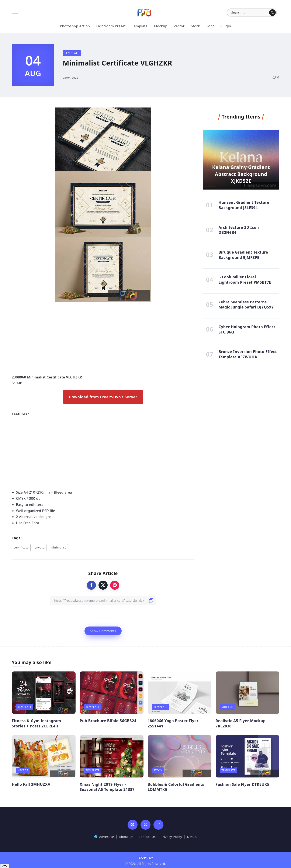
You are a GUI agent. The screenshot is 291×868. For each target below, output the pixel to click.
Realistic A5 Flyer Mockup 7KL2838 (241, 723)
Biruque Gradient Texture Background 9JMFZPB (243, 257)
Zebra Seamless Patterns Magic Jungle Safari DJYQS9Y (246, 308)
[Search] (252, 13)
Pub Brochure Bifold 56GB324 (108, 721)
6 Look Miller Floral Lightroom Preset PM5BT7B (245, 282)
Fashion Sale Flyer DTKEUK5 (242, 784)
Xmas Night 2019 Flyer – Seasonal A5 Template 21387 (107, 787)
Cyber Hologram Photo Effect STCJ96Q (247, 333)
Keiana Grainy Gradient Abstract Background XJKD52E (241, 173)
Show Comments (103, 631)
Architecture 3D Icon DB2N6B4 (239, 231)
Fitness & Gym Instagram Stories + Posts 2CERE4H (37, 723)
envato (40, 547)
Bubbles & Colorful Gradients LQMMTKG (176, 787)
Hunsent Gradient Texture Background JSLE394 (244, 206)
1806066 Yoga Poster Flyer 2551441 (173, 723)
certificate (21, 547)
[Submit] (272, 13)
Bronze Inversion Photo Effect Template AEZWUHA (248, 359)
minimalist (58, 547)
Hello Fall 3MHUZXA (31, 784)
